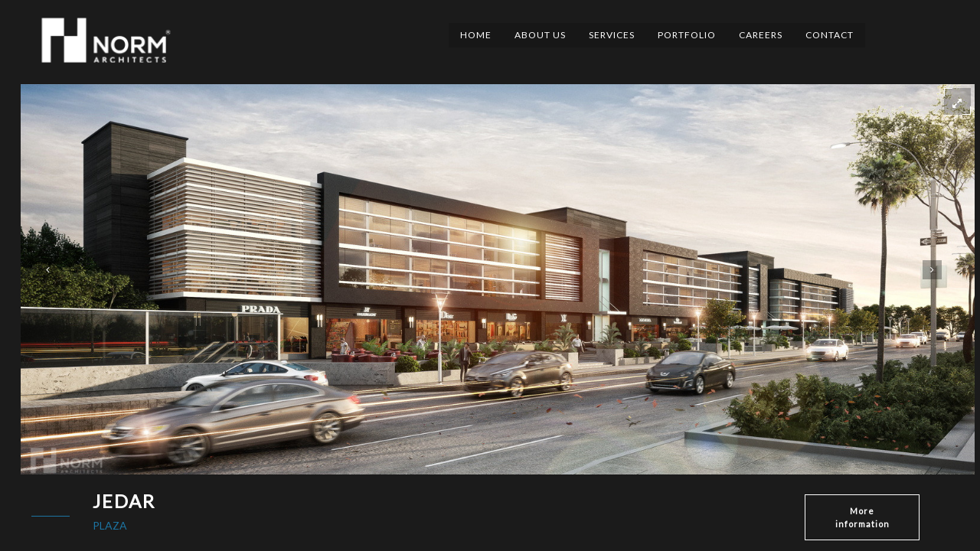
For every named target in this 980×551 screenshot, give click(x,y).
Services (612, 35)
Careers (761, 35)
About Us (540, 35)
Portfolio (687, 35)
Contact (830, 35)
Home (476, 35)
